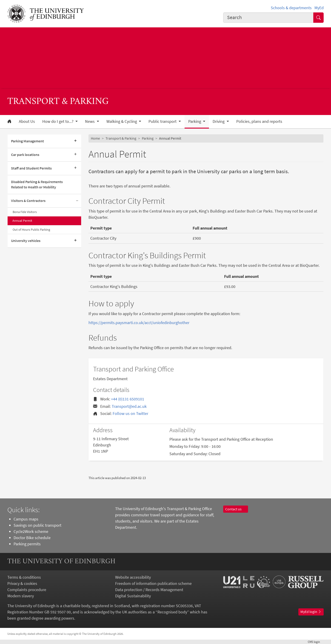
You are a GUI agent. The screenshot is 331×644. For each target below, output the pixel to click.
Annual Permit (22, 221)
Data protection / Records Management (149, 590)
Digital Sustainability (133, 596)
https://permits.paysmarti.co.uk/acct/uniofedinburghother (139, 323)
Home (95, 138)
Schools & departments (291, 8)
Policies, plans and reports (259, 121)
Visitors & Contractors (28, 201)
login (316, 642)
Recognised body (172, 612)
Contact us (236, 509)
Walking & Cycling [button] (122, 121)
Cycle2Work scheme (31, 531)
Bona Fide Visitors (25, 212)
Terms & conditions (24, 577)
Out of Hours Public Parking (31, 230)
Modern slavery (21, 596)
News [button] (90, 121)
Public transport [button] (163, 121)
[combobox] (268, 18)
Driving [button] (219, 121)
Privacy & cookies (22, 583)
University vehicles (26, 241)
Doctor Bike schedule (32, 538)
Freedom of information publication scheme (153, 583)
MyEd (319, 8)
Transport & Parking (121, 138)
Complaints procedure (27, 590)
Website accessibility (133, 577)
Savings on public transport (37, 525)
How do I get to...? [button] (58, 121)
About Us (27, 121)
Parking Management (27, 141)
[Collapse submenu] (77, 201)
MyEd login (311, 612)
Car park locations (25, 155)
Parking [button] (195, 121)
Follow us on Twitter (130, 413)
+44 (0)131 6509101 (128, 399)
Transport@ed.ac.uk (129, 406)
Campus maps (26, 519)
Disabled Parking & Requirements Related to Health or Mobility (37, 184)
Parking (148, 138)
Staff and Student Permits (31, 168)
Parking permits (27, 544)
